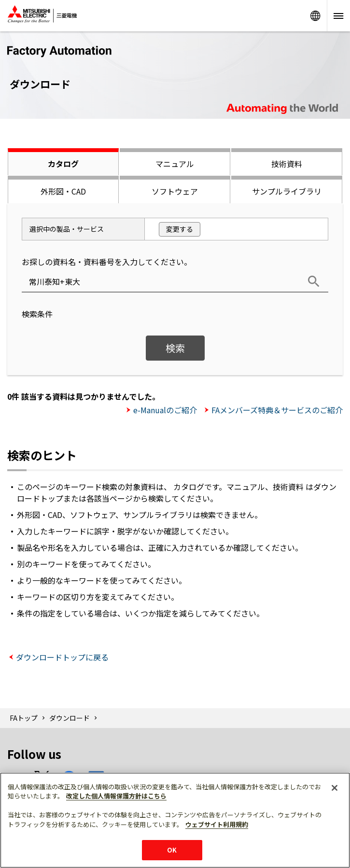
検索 (175, 348)
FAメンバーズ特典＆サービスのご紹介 (277, 410)
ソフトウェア (175, 191)
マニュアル (175, 164)
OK (172, 850)
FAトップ (24, 718)
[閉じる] (335, 788)
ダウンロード (70, 718)
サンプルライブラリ (287, 191)
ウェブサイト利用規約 (217, 824)
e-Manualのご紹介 (165, 410)
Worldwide (315, 16)
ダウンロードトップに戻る (62, 657)
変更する (180, 229)
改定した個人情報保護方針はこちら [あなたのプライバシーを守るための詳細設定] (116, 796)
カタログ (63, 164)
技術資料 (287, 164)
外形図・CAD (63, 191)
